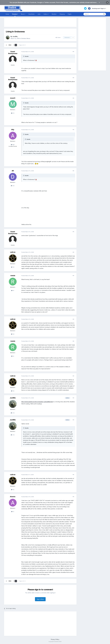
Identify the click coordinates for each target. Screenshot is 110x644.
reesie (13, 276)
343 (13, 186)
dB (13, 171)
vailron (13, 252)
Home (7, 14)
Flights (70, 14)
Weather (54, 14)
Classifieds (31, 14)
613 (13, 113)
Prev (10, 45)
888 (13, 145)
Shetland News (26, 38)
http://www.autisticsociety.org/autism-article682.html (37, 402)
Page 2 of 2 (23, 45)
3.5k (13, 413)
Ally (13, 130)
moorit (13, 98)
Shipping (62, 14)
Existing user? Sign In (99, 8)
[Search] (93, 14)
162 (13, 267)
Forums (15, 15)
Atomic (13, 497)
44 (13, 290)
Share (58, 37)
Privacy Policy (55, 639)
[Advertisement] (40, 22)
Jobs (39, 14)
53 (13, 512)
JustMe (15, 36)
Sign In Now (40, 599)
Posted (28, 52)
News (23, 14)
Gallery (46, 14)
